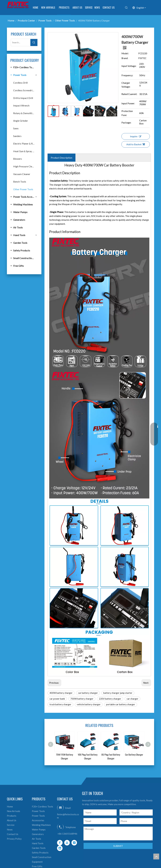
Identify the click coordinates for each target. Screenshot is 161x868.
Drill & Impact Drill (23, 98)
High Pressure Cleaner (25, 166)
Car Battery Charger (134, 754)
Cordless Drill (20, 83)
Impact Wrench (21, 105)
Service (11, 825)
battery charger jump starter (118, 693)
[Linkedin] (60, 848)
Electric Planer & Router (25, 143)
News (10, 830)
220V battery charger (110, 699)
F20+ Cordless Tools (24, 67)
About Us (12, 820)
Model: (125, 53)
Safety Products (22, 250)
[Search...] (21, 42)
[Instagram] (74, 843)
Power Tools (20, 75)
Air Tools (18, 227)
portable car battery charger (121, 704)
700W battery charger (82, 699)
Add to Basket (136, 144)
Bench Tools (20, 182)
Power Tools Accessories (25, 197)
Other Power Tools (23, 189)
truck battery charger (60, 704)
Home (10, 806)
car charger (132, 699)
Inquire (136, 136)
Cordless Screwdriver (24, 90)
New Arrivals (13, 811)
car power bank (57, 699)
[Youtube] (67, 843)
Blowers (18, 159)
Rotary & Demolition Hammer (25, 113)
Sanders (17, 136)
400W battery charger (61, 693)
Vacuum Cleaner (22, 174)
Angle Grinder (21, 121)
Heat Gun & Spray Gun (25, 151)
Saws (16, 128)
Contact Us (13, 834)
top (156, 856)
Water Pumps (20, 212)
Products (12, 816)
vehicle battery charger (89, 704)
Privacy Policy (14, 839)
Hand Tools (19, 235)
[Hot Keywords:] (126, 8)
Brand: (125, 58)
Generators (19, 220)
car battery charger (88, 693)
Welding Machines (23, 204)
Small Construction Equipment (25, 258)
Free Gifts (18, 266)
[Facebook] (60, 843)
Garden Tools (20, 243)
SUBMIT (118, 846)
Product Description (61, 158)
